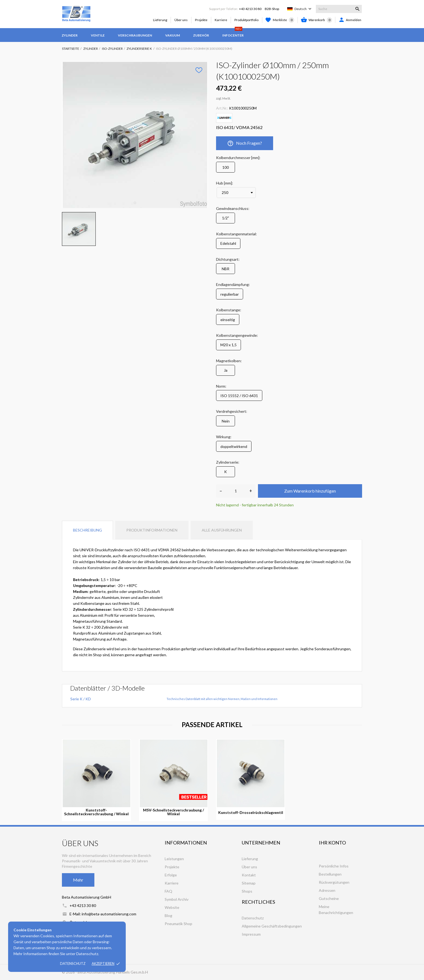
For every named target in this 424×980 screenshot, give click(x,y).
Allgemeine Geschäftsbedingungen (272, 926)
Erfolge (171, 875)
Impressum (251, 934)
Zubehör (201, 35)
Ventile (98, 35)
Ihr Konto (332, 843)
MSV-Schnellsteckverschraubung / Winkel (173, 812)
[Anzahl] (236, 491)
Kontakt (249, 875)
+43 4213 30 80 (250, 9)
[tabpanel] (135, 135)
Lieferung (160, 20)
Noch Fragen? (245, 143)
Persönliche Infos (334, 866)
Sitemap (249, 883)
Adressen (327, 890)
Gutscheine (329, 898)
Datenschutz (73, 963)
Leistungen (174, 859)
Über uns (181, 20)
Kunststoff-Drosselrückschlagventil (251, 813)
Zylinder (70, 35)
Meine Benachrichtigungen (336, 910)
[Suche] (339, 9)
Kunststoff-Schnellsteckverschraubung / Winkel (96, 812)
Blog (168, 915)
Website (172, 907)
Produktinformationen (152, 530)
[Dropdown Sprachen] (304, 9)
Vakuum (173, 35)
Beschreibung (87, 530)
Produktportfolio (246, 20)
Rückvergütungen (334, 882)
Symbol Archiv (177, 899)
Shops (247, 891)
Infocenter (233, 33)
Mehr (78, 880)
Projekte (201, 20)
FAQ (168, 891)
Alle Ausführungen (222, 530)
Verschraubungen (135, 35)
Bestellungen (330, 874)
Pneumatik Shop (178, 924)
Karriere (221, 20)
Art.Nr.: (222, 108)
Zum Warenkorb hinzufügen (310, 491)
